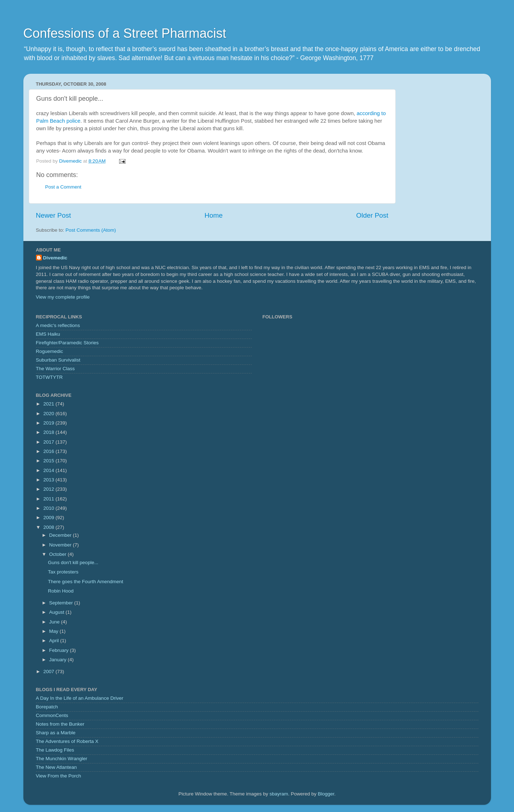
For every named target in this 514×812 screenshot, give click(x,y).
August (58, 612)
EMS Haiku (48, 334)
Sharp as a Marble (56, 733)
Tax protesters (63, 572)
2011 (49, 499)
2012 (49, 489)
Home (214, 215)
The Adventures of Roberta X (67, 741)
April (55, 641)
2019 (49, 423)
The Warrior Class (55, 369)
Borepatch (47, 707)
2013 (49, 480)
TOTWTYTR (49, 377)
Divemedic (55, 258)
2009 (49, 518)
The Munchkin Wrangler (62, 759)
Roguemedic (50, 351)
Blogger (326, 794)
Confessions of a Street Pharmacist (125, 33)
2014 (49, 470)
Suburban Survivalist (58, 360)
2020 (49, 414)
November (61, 545)
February (60, 650)
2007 (49, 672)
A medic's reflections (58, 325)
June (55, 622)
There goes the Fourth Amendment (85, 582)
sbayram (279, 794)
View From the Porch (59, 776)
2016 (49, 451)
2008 (49, 527)
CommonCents (52, 715)
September (62, 603)
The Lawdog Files (55, 750)
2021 (49, 404)
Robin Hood (61, 591)
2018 (49, 432)
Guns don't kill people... (73, 562)
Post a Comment (63, 187)
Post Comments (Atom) (91, 230)
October (59, 554)
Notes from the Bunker (60, 724)
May (54, 631)
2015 (49, 461)
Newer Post (54, 215)
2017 (49, 442)
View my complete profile (63, 297)
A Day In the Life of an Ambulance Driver (80, 698)
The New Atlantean (56, 767)
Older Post (372, 215)
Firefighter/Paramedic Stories (67, 343)
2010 (49, 508)
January (59, 660)
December (61, 535)
